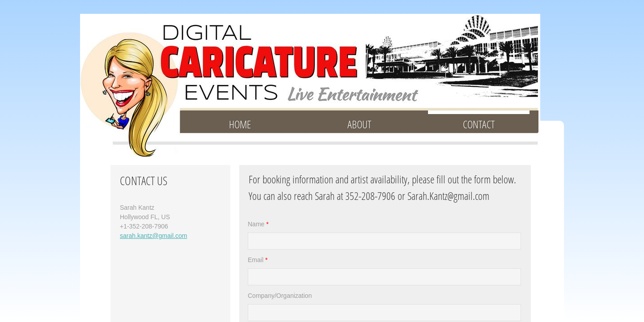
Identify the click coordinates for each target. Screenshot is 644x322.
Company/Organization (280, 296)
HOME (240, 124)
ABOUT (359, 124)
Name (258, 224)
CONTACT (479, 124)
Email (258, 260)
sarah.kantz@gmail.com (153, 236)
